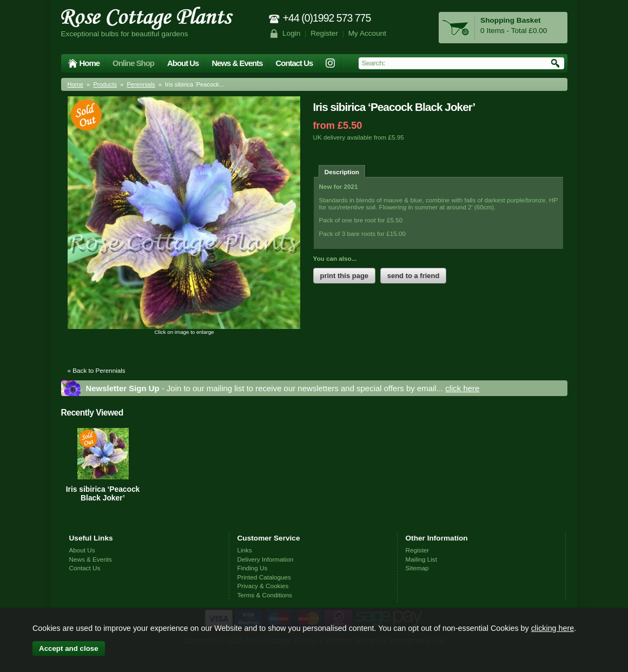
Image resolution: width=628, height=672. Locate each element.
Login (291, 33)
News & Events (237, 63)
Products (105, 84)
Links (245, 550)
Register (324, 33)
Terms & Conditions (265, 595)
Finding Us (253, 568)
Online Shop (133, 63)
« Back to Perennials (97, 370)
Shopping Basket (510, 20)
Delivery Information (266, 559)
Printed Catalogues (264, 577)
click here (462, 388)
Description (342, 172)
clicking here (553, 628)
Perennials (141, 84)
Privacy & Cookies (263, 586)
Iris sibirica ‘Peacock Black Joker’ (103, 493)
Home (90, 63)
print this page (345, 276)
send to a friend (414, 276)
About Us (183, 63)
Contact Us (294, 63)
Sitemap (417, 568)
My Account (368, 33)
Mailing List (421, 559)
